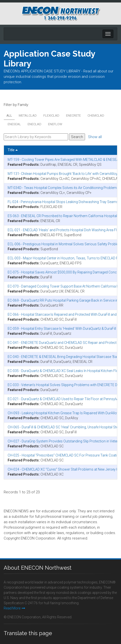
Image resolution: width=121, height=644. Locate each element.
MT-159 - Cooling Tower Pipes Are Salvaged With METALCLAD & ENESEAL (64, 160)
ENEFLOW (55, 124)
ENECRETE (73, 115)
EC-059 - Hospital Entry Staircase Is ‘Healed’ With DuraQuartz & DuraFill (62, 329)
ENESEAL (14, 124)
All (9, 115)
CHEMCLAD (96, 115)
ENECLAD (35, 124)
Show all (95, 137)
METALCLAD (28, 115)
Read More (14, 608)
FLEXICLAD (51, 115)
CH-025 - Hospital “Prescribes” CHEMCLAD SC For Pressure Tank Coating (64, 455)
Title (13, 150)
